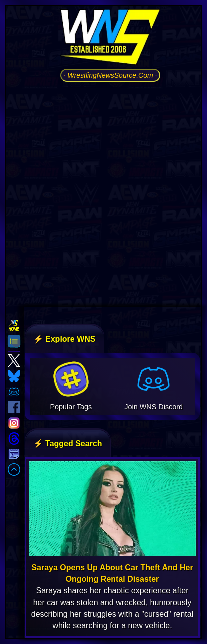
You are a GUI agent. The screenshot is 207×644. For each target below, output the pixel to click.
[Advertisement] (103, 193)
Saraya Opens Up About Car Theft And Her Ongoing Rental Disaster (112, 573)
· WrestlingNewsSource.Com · (111, 75)
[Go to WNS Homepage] (110, 39)
